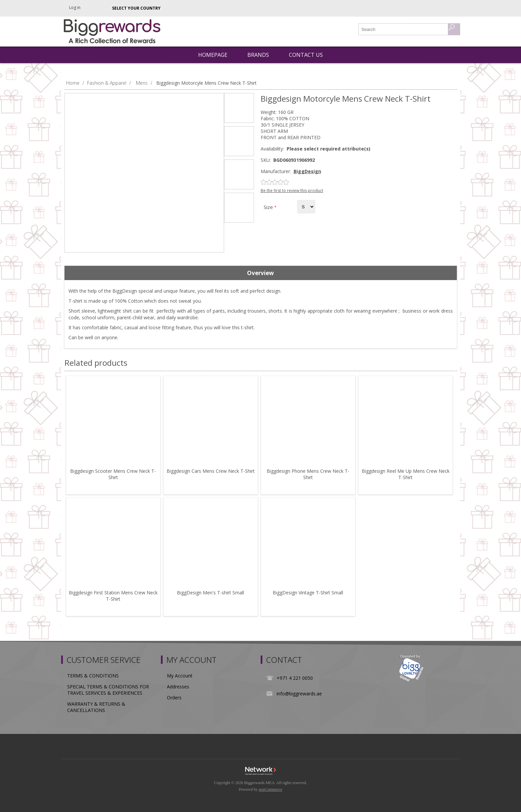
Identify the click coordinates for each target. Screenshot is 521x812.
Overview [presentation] (260, 273)
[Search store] (404, 29)
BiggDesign (307, 171)
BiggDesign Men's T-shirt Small (210, 593)
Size (269, 207)
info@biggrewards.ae (299, 694)
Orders (174, 698)
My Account (180, 676)
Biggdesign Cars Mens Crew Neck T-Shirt (211, 471)
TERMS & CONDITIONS (93, 676)
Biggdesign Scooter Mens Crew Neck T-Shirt (113, 474)
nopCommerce (270, 789)
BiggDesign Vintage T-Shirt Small (308, 593)
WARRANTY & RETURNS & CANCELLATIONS (96, 707)
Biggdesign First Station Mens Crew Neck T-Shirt (113, 596)
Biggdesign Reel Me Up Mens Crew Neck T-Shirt (406, 474)
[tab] (261, 273)
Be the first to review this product (292, 191)
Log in (75, 7)
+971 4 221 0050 (295, 678)
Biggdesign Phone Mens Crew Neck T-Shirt (308, 474)
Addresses (178, 687)
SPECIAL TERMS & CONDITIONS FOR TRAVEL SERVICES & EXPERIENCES (108, 690)
